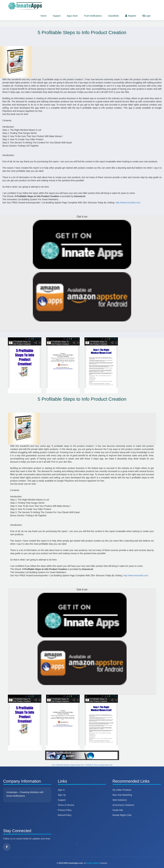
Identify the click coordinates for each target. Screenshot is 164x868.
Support (57, 16)
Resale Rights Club (122, 815)
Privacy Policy (65, 810)
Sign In (61, 790)
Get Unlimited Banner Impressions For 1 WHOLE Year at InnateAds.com (82, 765)
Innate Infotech (93, 863)
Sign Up (62, 795)
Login (146, 16)
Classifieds (113, 16)
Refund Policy (65, 815)
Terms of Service (66, 805)
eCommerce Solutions (123, 805)
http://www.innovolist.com (128, 203)
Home (43, 16)
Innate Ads (118, 810)
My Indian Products (122, 790)
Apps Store (72, 16)
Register (131, 16)
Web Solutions (120, 800)
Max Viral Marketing (122, 795)
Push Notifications (93, 16)
